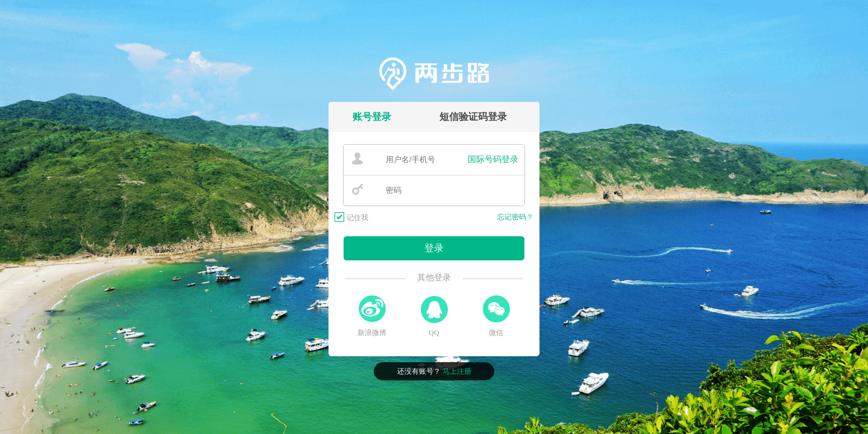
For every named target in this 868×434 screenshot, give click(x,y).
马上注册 (457, 371)
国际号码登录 (493, 159)
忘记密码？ (515, 217)
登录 (434, 248)
